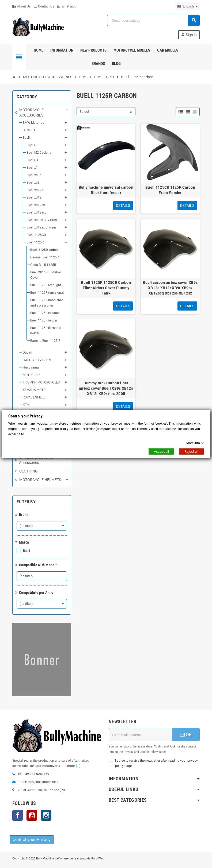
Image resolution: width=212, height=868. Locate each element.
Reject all (191, 452)
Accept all (161, 452)
